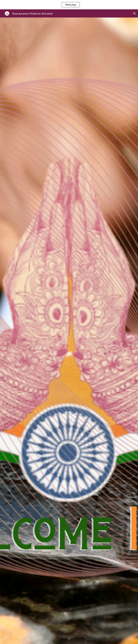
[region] (69, 5)
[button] (134, 13)
